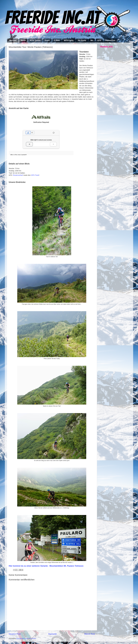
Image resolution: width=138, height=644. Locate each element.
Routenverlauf (18, 175)
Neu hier (13, 40)
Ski (92, 40)
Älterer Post (90, 634)
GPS (99, 40)
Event (47, 40)
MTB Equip (69, 40)
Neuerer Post (15, 634)
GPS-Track (35, 175)
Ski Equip (82, 40)
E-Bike (57, 40)
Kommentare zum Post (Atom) (26, 638)
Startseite (52, 634)
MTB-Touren (35, 40)
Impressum (110, 40)
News (23, 40)
